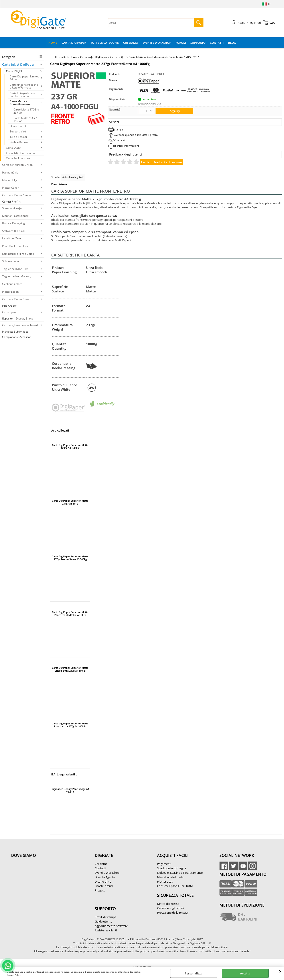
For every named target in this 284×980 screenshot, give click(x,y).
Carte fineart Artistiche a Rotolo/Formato (24, 86)
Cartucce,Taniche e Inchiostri (20, 325)
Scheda (55, 177)
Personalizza (194, 973)
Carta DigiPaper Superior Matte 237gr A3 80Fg (70, 502)
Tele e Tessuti (18, 137)
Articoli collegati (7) (73, 177)
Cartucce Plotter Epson (16, 299)
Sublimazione (11, 261)
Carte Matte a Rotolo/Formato (20, 103)
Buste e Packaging (14, 223)
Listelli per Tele (12, 238)
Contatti (217, 43)
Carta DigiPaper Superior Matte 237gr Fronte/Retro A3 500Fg (70, 558)
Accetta (245, 973)
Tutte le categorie (105, 43)
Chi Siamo (131, 43)
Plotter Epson (10, 292)
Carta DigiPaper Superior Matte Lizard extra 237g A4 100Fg (70, 669)
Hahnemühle (10, 173)
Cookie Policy (14, 975)
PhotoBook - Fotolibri (15, 246)
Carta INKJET (14, 71)
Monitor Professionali (15, 216)
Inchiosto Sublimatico (15, 332)
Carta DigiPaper (74, 43)
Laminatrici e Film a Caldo (18, 254)
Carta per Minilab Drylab (17, 165)
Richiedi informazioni (127, 146)
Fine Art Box (10, 306)
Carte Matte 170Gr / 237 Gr (26, 111)
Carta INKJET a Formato (20, 153)
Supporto (198, 43)
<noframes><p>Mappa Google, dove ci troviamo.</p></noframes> (44, 885)
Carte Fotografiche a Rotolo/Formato (22, 95)
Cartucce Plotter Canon (17, 195)
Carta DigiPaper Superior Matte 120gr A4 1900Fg (70, 446)
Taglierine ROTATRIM (15, 269)
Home (53, 43)
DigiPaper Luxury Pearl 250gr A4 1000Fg (70, 790)
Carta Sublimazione (18, 158)
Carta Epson (10, 312)
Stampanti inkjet (12, 208)
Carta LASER (14, 148)
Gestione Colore (12, 284)
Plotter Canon (11, 188)
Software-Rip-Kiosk (14, 231)
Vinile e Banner (19, 142)
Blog (232, 43)
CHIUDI (280, 971)
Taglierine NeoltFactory (17, 276)
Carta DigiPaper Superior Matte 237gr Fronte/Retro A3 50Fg (70, 613)
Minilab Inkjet (10, 180)
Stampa (119, 129)
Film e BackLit (18, 126)
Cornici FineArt (11, 202)
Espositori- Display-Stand (18, 318)
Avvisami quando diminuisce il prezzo (136, 135)
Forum (181, 43)
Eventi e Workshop (157, 43)
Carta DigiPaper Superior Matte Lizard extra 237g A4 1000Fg (70, 725)
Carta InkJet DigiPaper (18, 64)
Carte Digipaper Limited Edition (25, 78)
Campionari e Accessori (17, 337)
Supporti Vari (18, 131)
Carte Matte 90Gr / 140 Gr (25, 119)
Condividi (120, 140)
